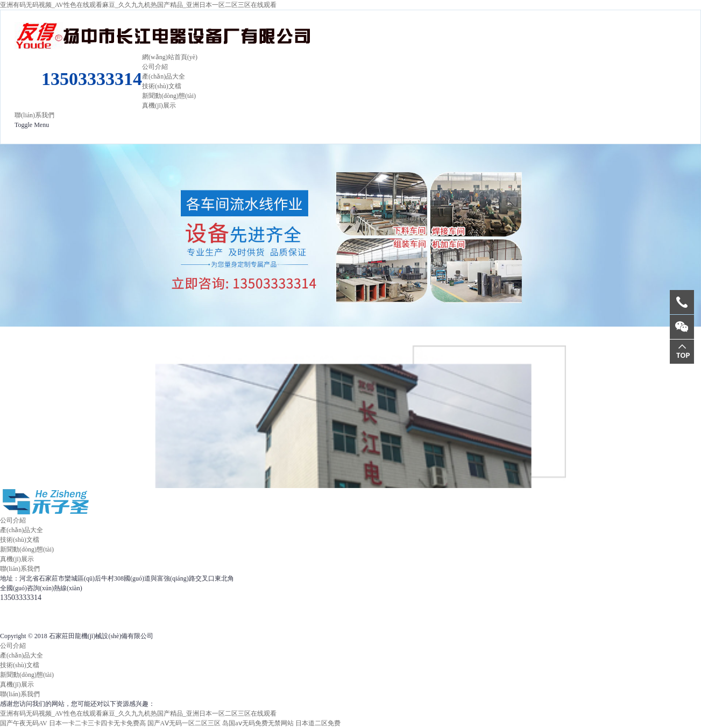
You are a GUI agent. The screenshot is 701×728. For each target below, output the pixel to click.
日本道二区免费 (318, 723)
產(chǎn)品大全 (164, 76)
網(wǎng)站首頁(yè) (170, 57)
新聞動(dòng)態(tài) (169, 96)
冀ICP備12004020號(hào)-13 (274, 578)
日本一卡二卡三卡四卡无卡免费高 (97, 723)
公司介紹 (155, 67)
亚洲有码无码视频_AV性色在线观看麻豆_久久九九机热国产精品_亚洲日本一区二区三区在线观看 (138, 5)
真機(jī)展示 (159, 105)
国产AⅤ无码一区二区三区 (184, 723)
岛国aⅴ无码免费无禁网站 (258, 723)
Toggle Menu (32, 125)
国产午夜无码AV (24, 723)
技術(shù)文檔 (162, 86)
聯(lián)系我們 (34, 115)
